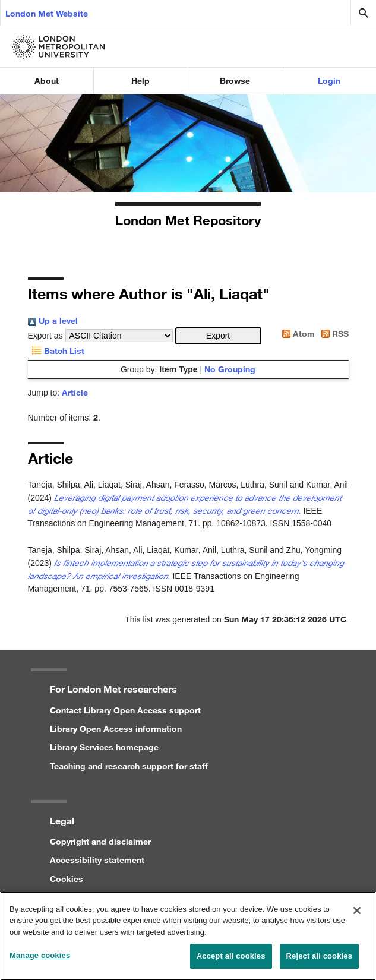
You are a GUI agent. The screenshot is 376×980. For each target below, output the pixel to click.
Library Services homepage (104, 747)
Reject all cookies (319, 962)
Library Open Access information (116, 728)
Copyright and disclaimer (100, 841)
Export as (45, 336)
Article (75, 392)
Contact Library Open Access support (125, 710)
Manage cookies (40, 962)
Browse (235, 80)
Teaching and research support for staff (129, 766)
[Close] (357, 916)
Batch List (56, 351)
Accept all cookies (231, 962)
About (47, 80)
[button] (218, 336)
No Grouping (230, 369)
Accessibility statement (97, 860)
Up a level (53, 320)
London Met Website (47, 13)
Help (140, 80)
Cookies (67, 879)
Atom (296, 333)
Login (329, 80)
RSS (333, 333)
